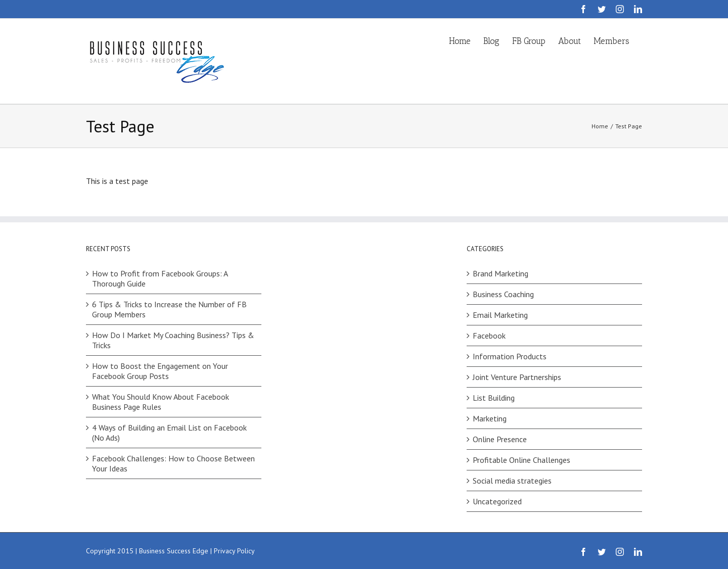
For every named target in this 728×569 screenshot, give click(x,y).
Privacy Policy (234, 551)
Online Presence (500, 439)
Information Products (510, 356)
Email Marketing (500, 315)
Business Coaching (503, 294)
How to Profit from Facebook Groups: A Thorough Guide (160, 278)
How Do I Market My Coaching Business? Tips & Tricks (173, 340)
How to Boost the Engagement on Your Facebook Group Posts (160, 371)
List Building (494, 398)
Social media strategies (512, 481)
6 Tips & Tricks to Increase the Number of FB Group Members (169, 309)
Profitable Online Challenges (521, 460)
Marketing (490, 418)
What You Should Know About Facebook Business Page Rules (161, 402)
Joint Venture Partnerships (517, 377)
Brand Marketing (500, 273)
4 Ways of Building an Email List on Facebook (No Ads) (169, 433)
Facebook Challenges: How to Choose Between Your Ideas (173, 463)
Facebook (489, 336)
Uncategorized (497, 501)
